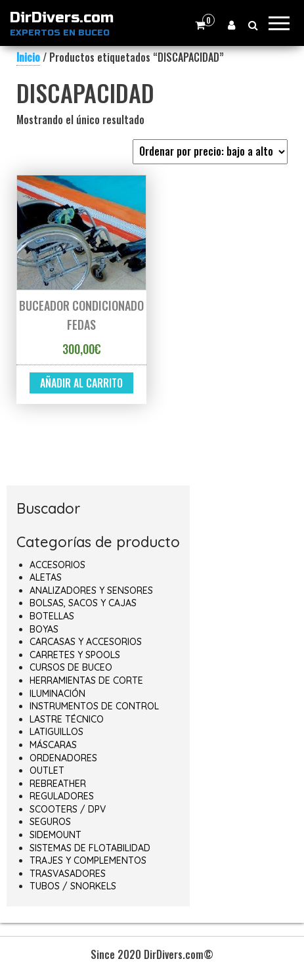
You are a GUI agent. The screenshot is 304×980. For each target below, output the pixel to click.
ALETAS (46, 577)
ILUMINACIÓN (57, 694)
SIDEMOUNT (55, 835)
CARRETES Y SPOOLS (75, 655)
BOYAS (44, 629)
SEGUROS (50, 822)
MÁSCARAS (53, 745)
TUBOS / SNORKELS (73, 886)
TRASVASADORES (68, 874)
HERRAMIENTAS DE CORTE (86, 680)
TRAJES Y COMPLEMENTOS (88, 860)
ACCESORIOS (57, 565)
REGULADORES (62, 796)
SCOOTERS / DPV (68, 809)
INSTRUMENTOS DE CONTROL (94, 706)
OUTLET (47, 770)
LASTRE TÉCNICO (67, 719)
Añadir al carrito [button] (81, 383)
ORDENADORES (63, 758)
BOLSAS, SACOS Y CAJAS (83, 603)
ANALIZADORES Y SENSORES (91, 590)
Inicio (28, 57)
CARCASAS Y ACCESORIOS (86, 642)
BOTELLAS (52, 616)
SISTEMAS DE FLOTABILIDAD (90, 848)
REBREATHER (58, 784)
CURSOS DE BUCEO (71, 667)
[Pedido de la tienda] (210, 152)
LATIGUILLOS (56, 732)
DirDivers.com (62, 18)
